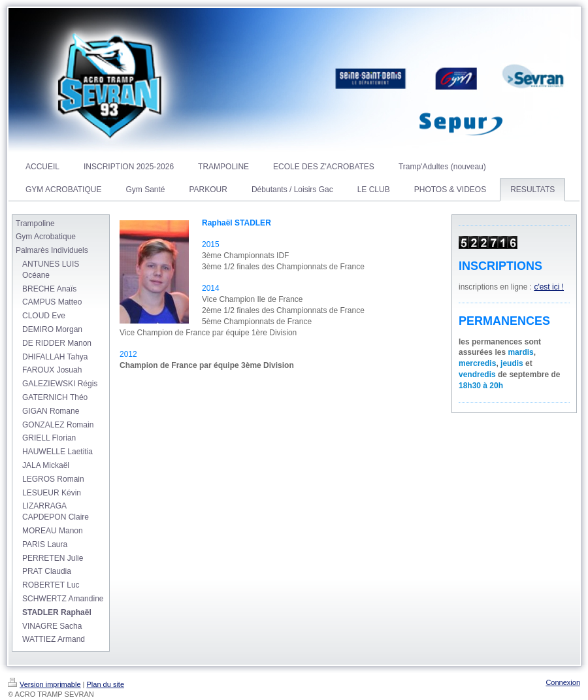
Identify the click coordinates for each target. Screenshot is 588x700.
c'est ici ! (549, 287)
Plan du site (106, 684)
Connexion (563, 682)
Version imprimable (44, 684)
